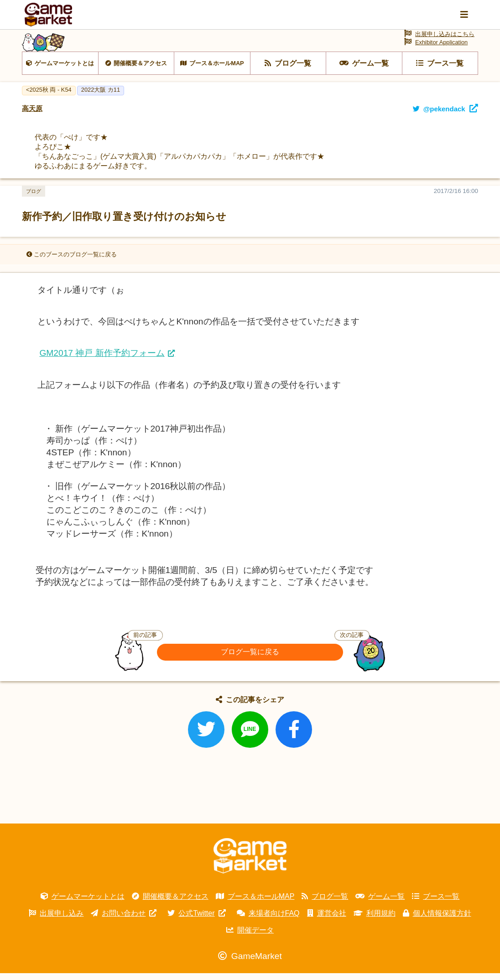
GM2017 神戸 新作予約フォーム (102, 360)
